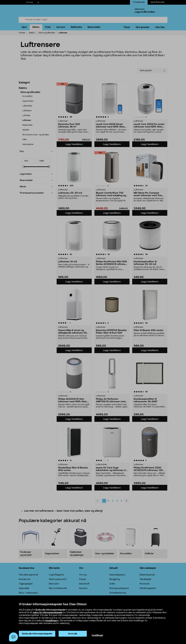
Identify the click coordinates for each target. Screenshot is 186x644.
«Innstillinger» (51, 621)
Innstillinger (97, 635)
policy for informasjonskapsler (48, 613)
